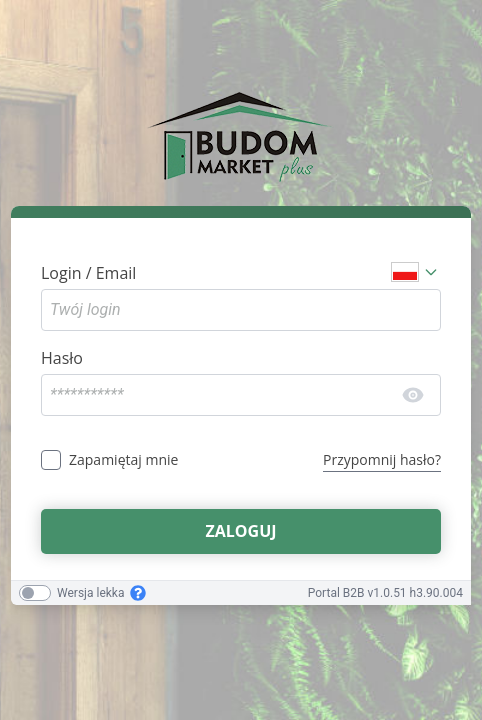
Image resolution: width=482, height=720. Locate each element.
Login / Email (88, 273)
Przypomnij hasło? (382, 459)
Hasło (62, 358)
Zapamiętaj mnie (123, 459)
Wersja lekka (90, 593)
